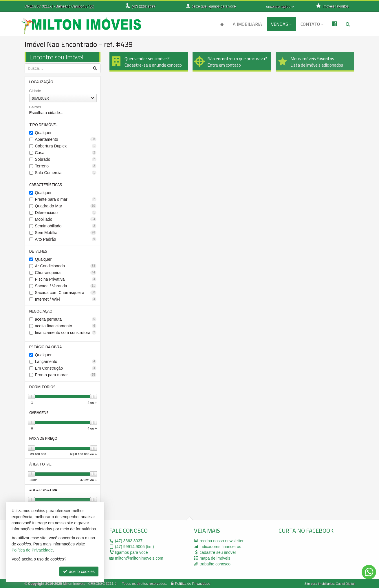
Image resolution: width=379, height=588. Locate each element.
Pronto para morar (66, 375)
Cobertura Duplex (66, 146)
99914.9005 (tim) (134, 547)
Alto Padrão (66, 239)
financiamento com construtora (66, 333)
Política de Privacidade (193, 584)
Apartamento (66, 139)
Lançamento (66, 361)
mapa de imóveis (215, 558)
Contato (312, 24)
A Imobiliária (247, 24)
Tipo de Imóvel (43, 125)
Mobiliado (66, 219)
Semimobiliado (66, 226)
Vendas (281, 24)
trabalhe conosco (215, 564)
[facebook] (322, 555)
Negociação (41, 311)
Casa (66, 153)
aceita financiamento (66, 326)
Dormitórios (42, 387)
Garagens (39, 412)
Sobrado (66, 159)
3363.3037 (143, 7)
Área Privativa (43, 490)
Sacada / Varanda (66, 286)
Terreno (66, 166)
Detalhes (38, 251)
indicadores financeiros (220, 547)
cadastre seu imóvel (218, 552)
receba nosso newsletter (222, 541)
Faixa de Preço (43, 438)
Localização (41, 82)
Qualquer (43, 133)
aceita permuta (66, 319)
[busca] (348, 24)
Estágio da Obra (45, 347)
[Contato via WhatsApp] (369, 572)
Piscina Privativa (66, 279)
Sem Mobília (66, 233)
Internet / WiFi (66, 299)
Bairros (35, 107)
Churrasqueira (66, 273)
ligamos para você (131, 552)
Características (46, 185)
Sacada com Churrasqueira (66, 293)
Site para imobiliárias (319, 584)
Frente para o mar (66, 199)
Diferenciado (66, 213)
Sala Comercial (66, 173)
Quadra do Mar (66, 206)
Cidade (35, 91)
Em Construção (66, 368)
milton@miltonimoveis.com (139, 558)
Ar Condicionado (66, 266)
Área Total (40, 464)
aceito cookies (79, 571)
